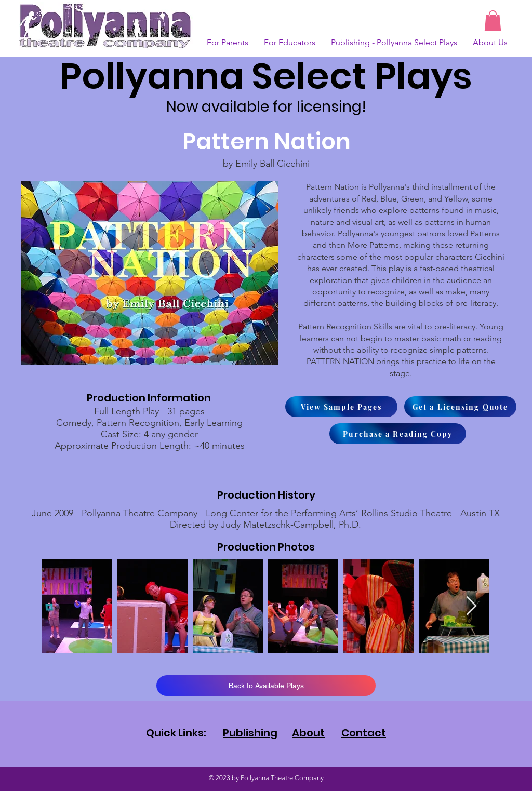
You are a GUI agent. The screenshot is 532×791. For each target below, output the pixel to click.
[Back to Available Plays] (266, 686)
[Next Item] (471, 606)
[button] (493, 21)
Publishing (250, 733)
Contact (364, 733)
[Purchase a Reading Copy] (398, 434)
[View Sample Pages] (341, 407)
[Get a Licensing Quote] (460, 407)
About (308, 733)
